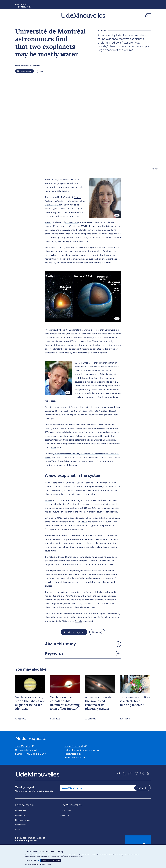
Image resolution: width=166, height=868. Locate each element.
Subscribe (142, 795)
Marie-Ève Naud (74, 753)
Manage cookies (33, 860)
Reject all (46, 860)
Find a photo (20, 823)
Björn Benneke (73, 229)
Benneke (49, 508)
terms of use (47, 864)
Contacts (19, 837)
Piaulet (48, 229)
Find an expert (21, 818)
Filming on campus (22, 827)
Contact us (65, 823)
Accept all (56, 860)
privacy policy (35, 864)
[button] (147, 17)
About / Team (66, 818)
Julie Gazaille (23, 753)
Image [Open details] (155, 172)
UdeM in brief (20, 832)
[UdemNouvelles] (83, 17)
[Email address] (97, 795)
